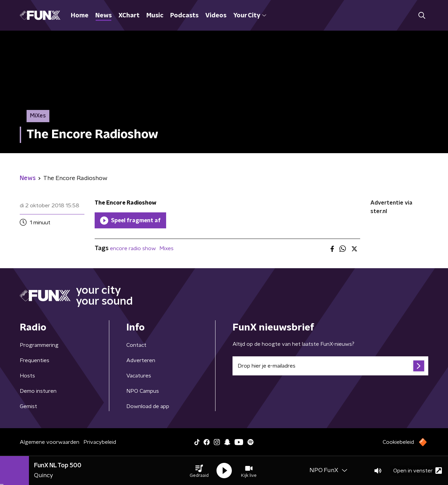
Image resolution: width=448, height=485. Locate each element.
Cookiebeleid (398, 442)
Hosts (27, 376)
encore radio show (133, 248)
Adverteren (141, 360)
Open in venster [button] (418, 471)
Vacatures (139, 376)
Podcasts (184, 16)
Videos (216, 16)
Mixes (166, 248)
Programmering (39, 345)
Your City (250, 16)
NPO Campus (143, 391)
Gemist (28, 406)
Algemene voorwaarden (50, 442)
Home (80, 16)
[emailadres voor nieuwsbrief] (330, 366)
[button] (199, 471)
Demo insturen (38, 391)
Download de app (148, 406)
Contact (136, 345)
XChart (129, 16)
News (103, 16)
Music (155, 16)
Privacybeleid (100, 442)
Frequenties (35, 360)
